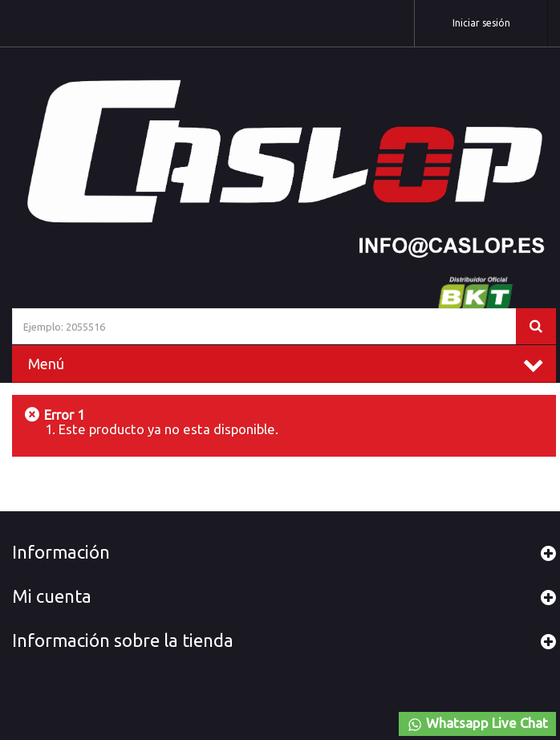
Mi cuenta (52, 596)
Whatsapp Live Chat (477, 724)
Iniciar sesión (481, 23)
